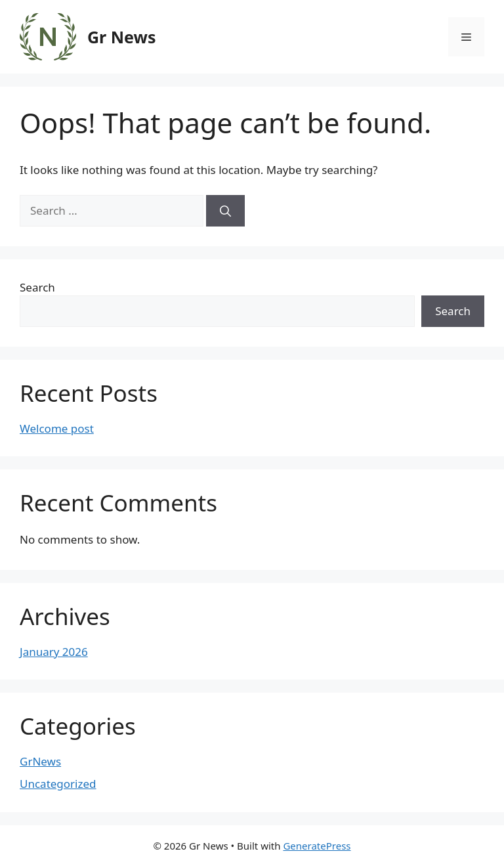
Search (37, 287)
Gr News (121, 37)
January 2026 (54, 652)
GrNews (40, 761)
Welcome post (57, 428)
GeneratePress (317, 846)
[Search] (225, 211)
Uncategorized (58, 784)
